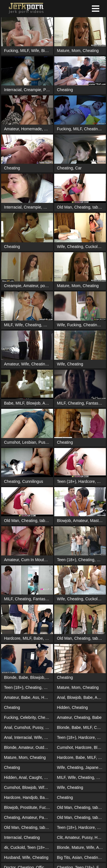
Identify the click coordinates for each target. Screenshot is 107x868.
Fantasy (93, 403)
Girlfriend (52, 687)
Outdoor (43, 747)
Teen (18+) (67, 481)
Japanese (94, 767)
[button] (96, 9)
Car (78, 168)
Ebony (51, 727)
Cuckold (93, 247)
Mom (76, 51)
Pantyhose (49, 817)
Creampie (32, 90)
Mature (63, 51)
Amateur (11, 129)
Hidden (63, 707)
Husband (12, 857)
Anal (61, 697)
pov (44, 286)
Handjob (30, 797)
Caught (35, 777)
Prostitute (52, 90)
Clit (60, 837)
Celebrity (28, 717)
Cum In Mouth (34, 560)
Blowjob (34, 403)
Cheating (91, 51)
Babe (9, 403)
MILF (25, 51)
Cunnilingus (33, 481)
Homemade (31, 129)
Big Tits (48, 51)
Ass (36, 697)
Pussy (44, 442)
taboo (97, 207)
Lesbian (29, 442)
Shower (51, 129)
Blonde (10, 677)
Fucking (11, 51)
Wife (35, 51)
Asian (77, 857)
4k (6, 847)
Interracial (13, 90)
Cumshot (12, 442)
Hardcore (87, 481)
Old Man (65, 207)
